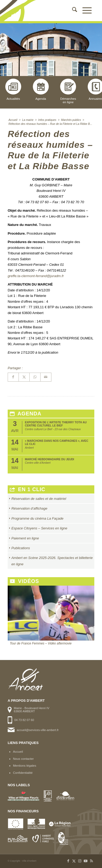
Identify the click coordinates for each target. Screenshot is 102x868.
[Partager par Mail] (46, 377)
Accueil (18, 751)
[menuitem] (72, 11)
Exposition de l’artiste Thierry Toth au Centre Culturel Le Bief (56, 424)
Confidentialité (23, 773)
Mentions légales (25, 765)
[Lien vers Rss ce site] (91, 861)
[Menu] (84, 11)
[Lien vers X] (74, 861)
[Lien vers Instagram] (80, 861)
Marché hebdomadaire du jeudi (50, 459)
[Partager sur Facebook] (13, 377)
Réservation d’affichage (29, 508)
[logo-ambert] (42, 11)
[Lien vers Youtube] (86, 861)
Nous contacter (23, 759)
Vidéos (25, 581)
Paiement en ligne (25, 538)
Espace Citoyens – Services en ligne (39, 528)
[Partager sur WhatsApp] (35, 377)
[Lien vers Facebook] (68, 861)
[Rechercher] (72, 11)
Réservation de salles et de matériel (39, 499)
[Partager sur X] (24, 377)
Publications (21, 548)
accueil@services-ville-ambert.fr (38, 730)
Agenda (41, 89)
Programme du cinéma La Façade (37, 518)
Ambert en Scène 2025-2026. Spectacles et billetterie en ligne (52, 561)
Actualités (13, 89)
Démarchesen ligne (68, 91)
